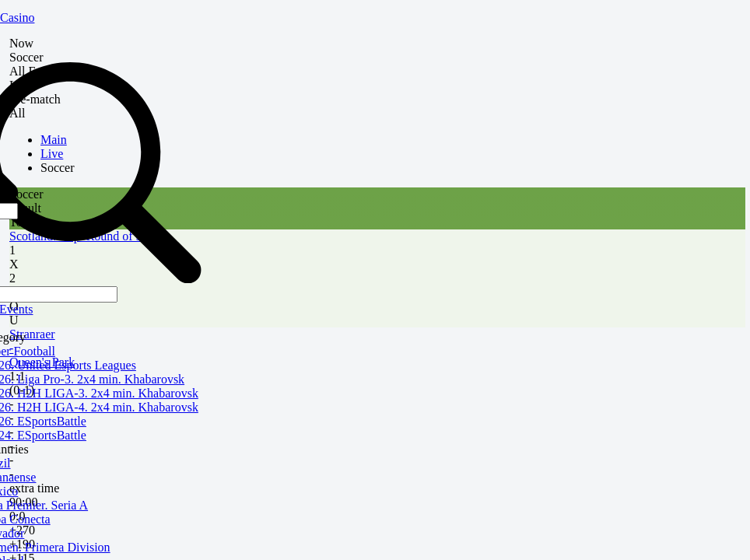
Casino (17, 17)
